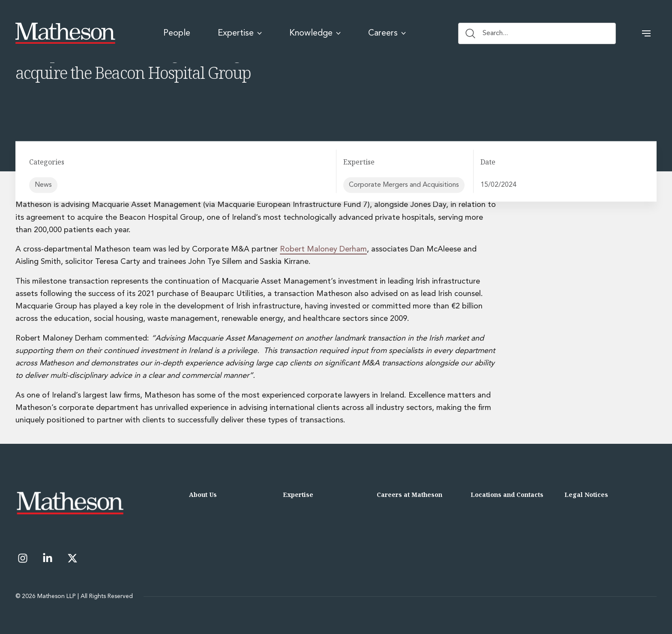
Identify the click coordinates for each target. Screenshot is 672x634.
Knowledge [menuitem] (315, 33)
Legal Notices (586, 495)
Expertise (298, 495)
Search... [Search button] (487, 33)
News (43, 185)
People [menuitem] (177, 33)
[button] (646, 33)
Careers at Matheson (409, 495)
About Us (203, 495)
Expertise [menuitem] (240, 33)
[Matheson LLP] (65, 33)
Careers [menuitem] (387, 33)
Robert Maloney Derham (323, 249)
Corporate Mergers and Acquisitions (404, 185)
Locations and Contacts (507, 495)
